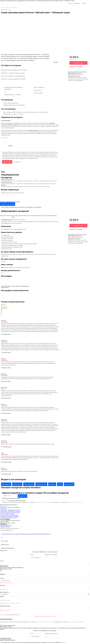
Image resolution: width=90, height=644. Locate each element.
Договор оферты (5, 514)
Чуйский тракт (17, 484)
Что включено (16, 216)
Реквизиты (43, 534)
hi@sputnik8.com (5, 527)
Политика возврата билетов (12, 513)
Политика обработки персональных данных (10, 516)
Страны (11, 507)
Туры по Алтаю (69, 484)
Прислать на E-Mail (39, 631)
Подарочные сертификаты (8, 511)
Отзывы (55, 216)
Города (4, 507)
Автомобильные (29, 484)
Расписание (24, 216)
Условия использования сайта (8, 514)
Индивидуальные (41, 484)
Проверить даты (79, 63)
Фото (51, 216)
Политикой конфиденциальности (75, 502)
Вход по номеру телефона (50, 552)
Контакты (49, 534)
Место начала (45, 216)
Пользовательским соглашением (44, 502)
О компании (4, 534)
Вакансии (37, 534)
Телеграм (3, 526)
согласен (6, 501)
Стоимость (9, 216)
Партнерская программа (15, 534)
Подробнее (17, 162)
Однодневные (6, 484)
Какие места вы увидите (34, 216)
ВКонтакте (9, 526)
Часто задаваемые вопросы (12, 510)
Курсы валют (14, 518)
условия (63, 642)
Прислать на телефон (50, 631)
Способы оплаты (5, 518)
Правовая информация (28, 534)
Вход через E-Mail (38, 552)
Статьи (2, 510)
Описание (3, 216)
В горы (60, 484)
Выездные (52, 484)
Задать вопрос (7, 162)
